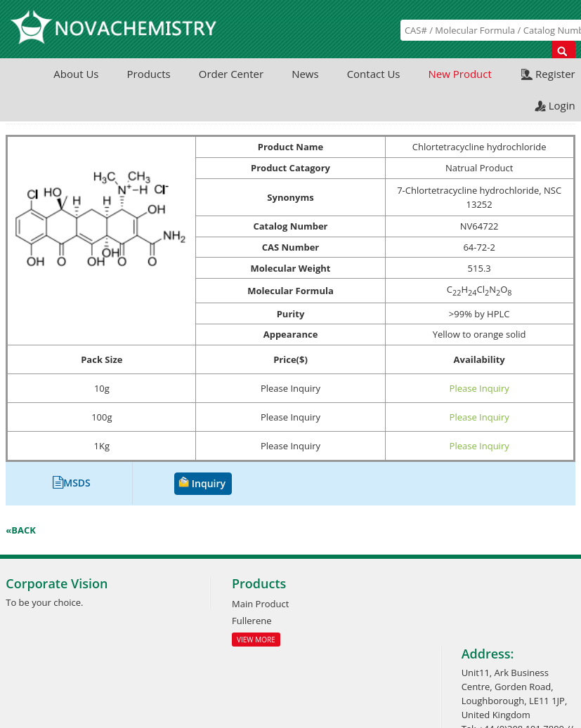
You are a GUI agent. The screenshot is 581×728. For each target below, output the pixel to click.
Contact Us (374, 74)
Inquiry (209, 483)
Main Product (260, 604)
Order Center (231, 74)
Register (555, 74)
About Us (76, 74)
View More (256, 640)
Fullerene (252, 621)
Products (148, 74)
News (305, 74)
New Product (460, 74)
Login (562, 105)
